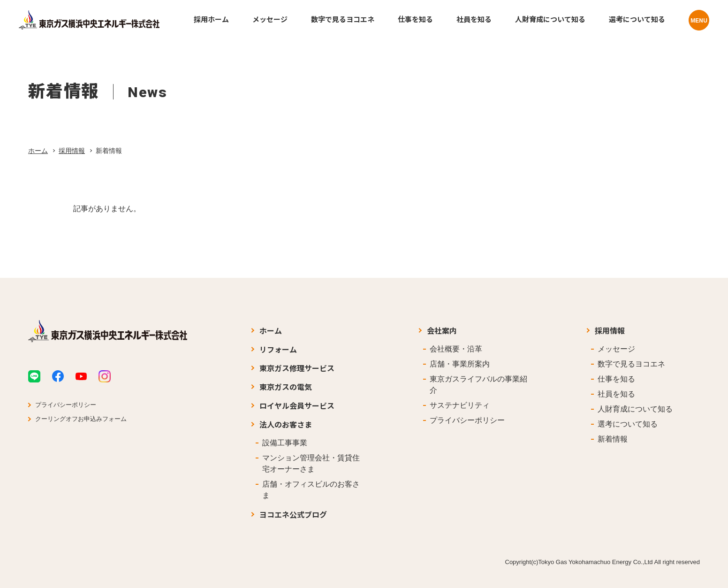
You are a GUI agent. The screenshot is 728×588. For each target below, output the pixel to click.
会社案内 (442, 330)
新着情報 (613, 439)
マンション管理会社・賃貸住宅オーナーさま (311, 463)
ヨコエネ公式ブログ (293, 514)
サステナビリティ (460, 405)
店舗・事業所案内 (460, 364)
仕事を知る (616, 379)
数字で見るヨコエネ (631, 364)
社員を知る (616, 394)
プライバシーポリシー (66, 405)
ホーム (38, 151)
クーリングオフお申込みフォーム (81, 419)
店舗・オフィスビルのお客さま (311, 490)
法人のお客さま (286, 424)
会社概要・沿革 (456, 349)
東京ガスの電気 (286, 387)
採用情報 (72, 151)
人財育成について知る (635, 409)
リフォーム (278, 349)
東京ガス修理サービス (297, 368)
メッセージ (616, 349)
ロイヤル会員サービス (297, 405)
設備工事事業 (285, 443)
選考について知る (628, 424)
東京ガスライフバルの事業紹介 (478, 385)
